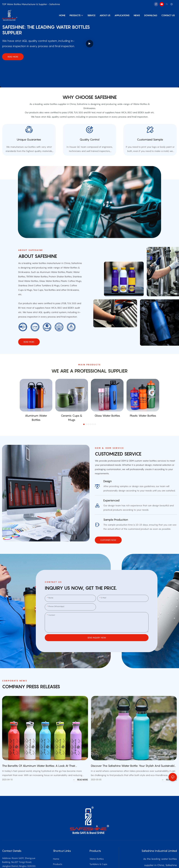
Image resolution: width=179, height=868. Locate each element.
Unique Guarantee (29, 143)
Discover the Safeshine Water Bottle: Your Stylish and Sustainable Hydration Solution (133, 774)
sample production (116, 527)
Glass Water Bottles (107, 423)
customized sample (150, 143)
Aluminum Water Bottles (36, 425)
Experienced (111, 508)
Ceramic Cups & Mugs (72, 425)
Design (108, 489)
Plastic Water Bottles (143, 423)
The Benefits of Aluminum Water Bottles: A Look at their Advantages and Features (39, 774)
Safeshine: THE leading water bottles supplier (46, 30)
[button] (84, 432)
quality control (90, 143)
